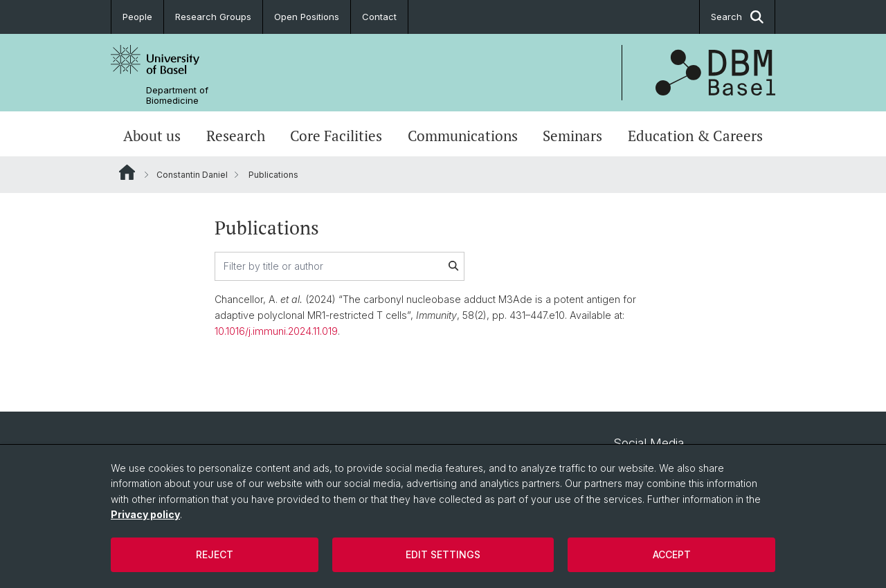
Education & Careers (695, 136)
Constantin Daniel (192, 175)
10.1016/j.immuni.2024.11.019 (276, 331)
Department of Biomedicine (177, 95)
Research (236, 136)
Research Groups (213, 17)
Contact (379, 17)
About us (152, 136)
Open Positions (307, 17)
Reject (215, 554)
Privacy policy (145, 514)
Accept (672, 554)
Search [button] (737, 17)
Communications (463, 136)
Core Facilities (336, 136)
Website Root (127, 172)
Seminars (572, 136)
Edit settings (443, 554)
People (137, 17)
